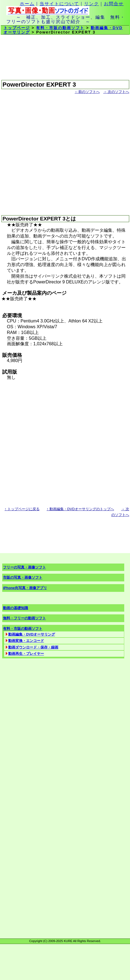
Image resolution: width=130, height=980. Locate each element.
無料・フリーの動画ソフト (24, 618)
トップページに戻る (22, 509)
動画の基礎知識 (16, 608)
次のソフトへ (116, 92)
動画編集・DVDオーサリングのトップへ (80, 509)
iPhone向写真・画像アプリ (25, 588)
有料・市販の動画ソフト (60, 28)
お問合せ (114, 4)
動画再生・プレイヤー (26, 654)
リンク (92, 4)
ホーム (27, 4)
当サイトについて (59, 4)
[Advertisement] (52, 152)
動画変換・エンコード (26, 641)
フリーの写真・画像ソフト (24, 567)
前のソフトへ (87, 92)
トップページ (17, 28)
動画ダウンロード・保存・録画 (33, 647)
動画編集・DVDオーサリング (32, 634)
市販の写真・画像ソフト (23, 577)
